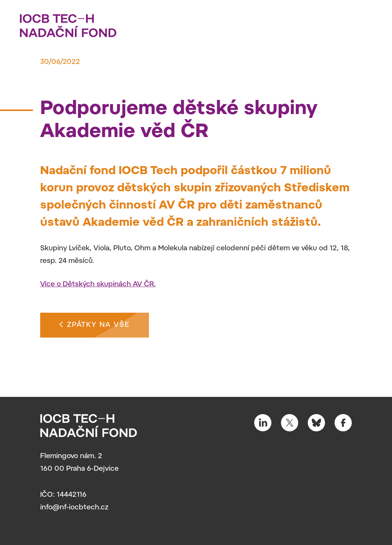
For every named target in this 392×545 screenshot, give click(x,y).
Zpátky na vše (95, 324)
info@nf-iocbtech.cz (74, 508)
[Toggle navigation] (367, 23)
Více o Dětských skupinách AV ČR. (98, 285)
